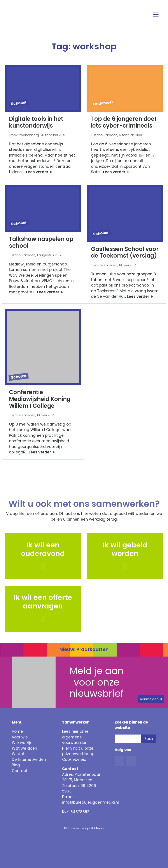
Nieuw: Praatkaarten (84, 649)
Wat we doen (24, 748)
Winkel (18, 754)
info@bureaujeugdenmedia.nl (90, 802)
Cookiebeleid (74, 760)
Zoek (149, 739)
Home (17, 731)
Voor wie (20, 737)
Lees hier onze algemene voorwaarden (75, 737)
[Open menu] (157, 15)
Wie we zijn (22, 743)
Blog (16, 765)
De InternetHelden (29, 760)
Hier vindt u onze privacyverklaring (78, 751)
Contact (20, 771)
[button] (125, 567)
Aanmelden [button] (149, 699)
